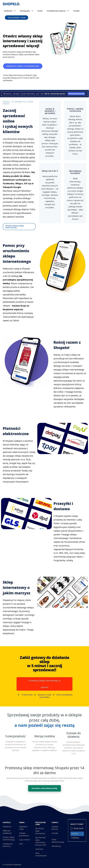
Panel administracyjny (58, 841)
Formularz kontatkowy (77, 834)
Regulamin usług (23, 828)
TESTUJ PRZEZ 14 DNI (17, 18)
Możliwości (10, 11)
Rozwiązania (26, 11)
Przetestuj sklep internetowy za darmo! (44, 684)
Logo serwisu (25, 840)
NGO (21, 844)
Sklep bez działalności (7, 832)
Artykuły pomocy (55, 828)
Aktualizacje (56, 846)
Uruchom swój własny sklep (44, 788)
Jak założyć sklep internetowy (40, 831)
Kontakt (76, 11)
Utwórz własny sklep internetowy (15, 227)
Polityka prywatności (24, 834)
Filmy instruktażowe (41, 854)
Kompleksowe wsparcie (58, 11)
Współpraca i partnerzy (8, 845)
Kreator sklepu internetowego (9, 838)
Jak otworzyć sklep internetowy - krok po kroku (41, 841)
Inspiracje (39, 849)
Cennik (40, 11)
